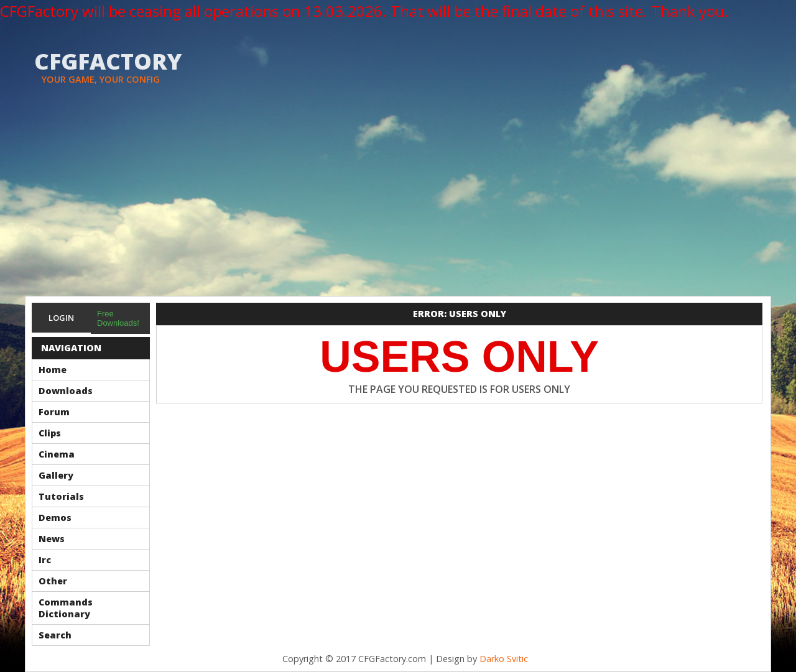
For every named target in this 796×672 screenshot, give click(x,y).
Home (53, 370)
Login (61, 318)
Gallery (56, 475)
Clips (50, 433)
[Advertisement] (398, 203)
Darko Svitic (504, 659)
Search (55, 635)
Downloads (66, 391)
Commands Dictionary (66, 608)
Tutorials (61, 496)
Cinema (57, 454)
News (52, 539)
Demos (55, 518)
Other (53, 581)
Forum (54, 412)
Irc (45, 560)
